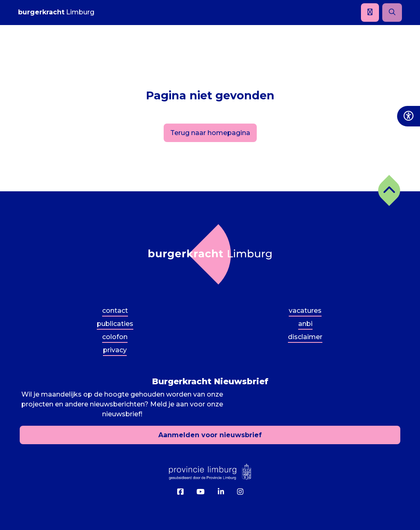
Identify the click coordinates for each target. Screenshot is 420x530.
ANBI (305, 324)
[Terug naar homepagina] (210, 254)
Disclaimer (305, 337)
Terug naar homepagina (210, 133)
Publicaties (115, 324)
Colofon (115, 337)
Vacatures (305, 311)
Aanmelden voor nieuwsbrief (210, 435)
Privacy (115, 350)
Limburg (56, 12)
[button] (389, 190)
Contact (115, 311)
